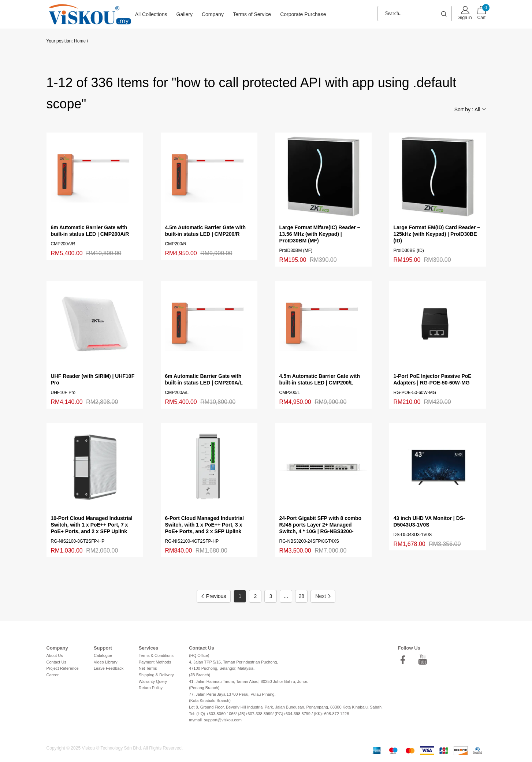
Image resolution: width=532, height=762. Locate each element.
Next (323, 596)
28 (302, 596)
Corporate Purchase (303, 14)
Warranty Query (153, 681)
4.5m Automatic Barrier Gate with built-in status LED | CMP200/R (205, 231)
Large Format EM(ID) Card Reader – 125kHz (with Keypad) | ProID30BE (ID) (437, 234)
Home (80, 41)
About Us (55, 655)
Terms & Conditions (156, 655)
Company (213, 14)
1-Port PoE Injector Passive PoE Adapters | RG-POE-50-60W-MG (433, 379)
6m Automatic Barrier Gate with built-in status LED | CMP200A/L (204, 379)
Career (53, 675)
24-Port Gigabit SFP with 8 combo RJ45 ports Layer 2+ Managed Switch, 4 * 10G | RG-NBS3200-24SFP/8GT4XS (321, 525)
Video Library (106, 662)
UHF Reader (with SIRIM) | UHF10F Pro (93, 379)
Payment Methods (155, 662)
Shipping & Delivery (156, 675)
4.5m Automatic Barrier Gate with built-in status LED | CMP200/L (320, 379)
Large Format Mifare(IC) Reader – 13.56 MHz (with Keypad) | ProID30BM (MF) (320, 234)
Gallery (185, 14)
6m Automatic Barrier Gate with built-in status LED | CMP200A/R (90, 231)
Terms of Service (252, 14)
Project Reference (63, 668)
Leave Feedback (109, 668)
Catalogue (103, 655)
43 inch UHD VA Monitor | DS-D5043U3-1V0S (429, 521)
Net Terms (148, 668)
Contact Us (56, 662)
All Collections (151, 14)
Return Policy (151, 688)
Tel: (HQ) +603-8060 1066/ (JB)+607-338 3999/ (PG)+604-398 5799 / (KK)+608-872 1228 (269, 714)
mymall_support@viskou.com (215, 720)
